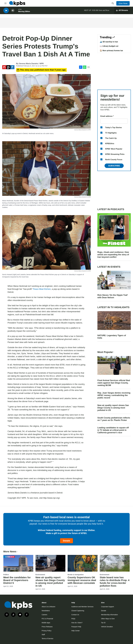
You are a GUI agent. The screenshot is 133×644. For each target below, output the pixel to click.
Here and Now (104, 11)
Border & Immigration (76, 575)
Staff (43, 635)
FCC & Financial (47, 619)
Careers (44, 615)
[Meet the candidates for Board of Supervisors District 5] (18, 563)
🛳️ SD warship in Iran (109, 42)
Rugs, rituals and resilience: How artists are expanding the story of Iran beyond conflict (113, 255)
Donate (66, 541)
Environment (40, 575)
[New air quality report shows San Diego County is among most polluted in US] (50, 563)
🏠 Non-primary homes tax (111, 50)
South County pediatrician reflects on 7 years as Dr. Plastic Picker (114, 419)
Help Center (76, 631)
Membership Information (109, 615)
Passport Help (76, 627)
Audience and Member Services (82, 607)
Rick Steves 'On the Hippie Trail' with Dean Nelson (113, 296)
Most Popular (106, 352)
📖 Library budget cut (109, 46)
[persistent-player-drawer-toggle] (122, 11)
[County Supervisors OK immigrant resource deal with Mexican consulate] (83, 563)
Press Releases (47, 627)
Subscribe (114, 166)
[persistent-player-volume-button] (13, 11)
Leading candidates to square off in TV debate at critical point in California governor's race (113, 430)
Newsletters (46, 611)
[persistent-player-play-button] (6, 11)
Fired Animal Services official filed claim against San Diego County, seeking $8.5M (114, 383)
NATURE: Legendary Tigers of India (112, 337)
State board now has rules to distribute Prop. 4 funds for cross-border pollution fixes (115, 582)
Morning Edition (24, 12)
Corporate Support (107, 607)
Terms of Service (47, 639)
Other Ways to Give (108, 619)
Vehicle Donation (107, 627)
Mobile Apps (46, 623)
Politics (6, 575)
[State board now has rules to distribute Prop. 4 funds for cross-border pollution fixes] (115, 563)
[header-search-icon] (113, 3)
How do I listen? (77, 623)
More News (11, 552)
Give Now (123, 3)
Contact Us (75, 615)
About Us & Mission (48, 607)
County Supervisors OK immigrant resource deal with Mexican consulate (82, 580)
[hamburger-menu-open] (5, 3)
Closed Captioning (78, 611)
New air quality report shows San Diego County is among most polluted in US (113, 408)
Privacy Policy (47, 631)
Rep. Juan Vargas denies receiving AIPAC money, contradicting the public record (114, 395)
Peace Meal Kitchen (42, 289)
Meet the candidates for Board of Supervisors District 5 (17, 580)
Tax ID (103, 623)
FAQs (73, 619)
